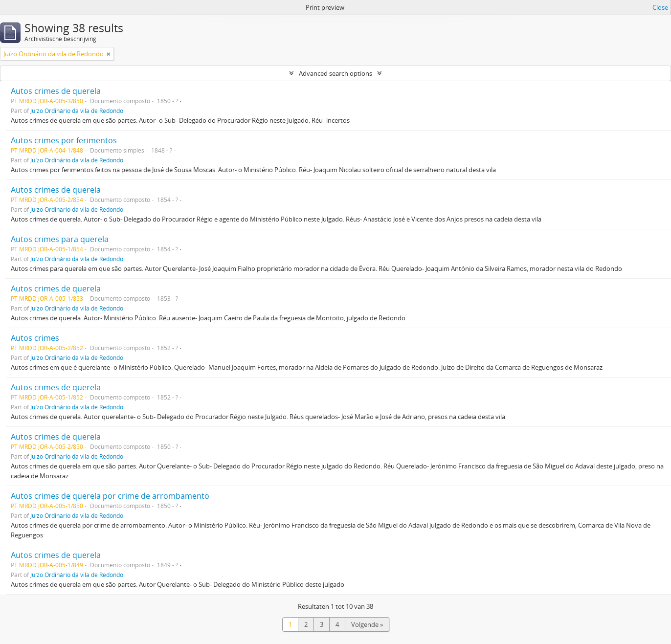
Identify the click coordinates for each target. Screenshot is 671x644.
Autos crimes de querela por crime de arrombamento (110, 496)
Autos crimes (35, 338)
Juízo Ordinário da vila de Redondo (77, 111)
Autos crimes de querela (56, 91)
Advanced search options (335, 73)
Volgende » (367, 624)
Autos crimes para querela (60, 239)
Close (660, 7)
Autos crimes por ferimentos (64, 140)
